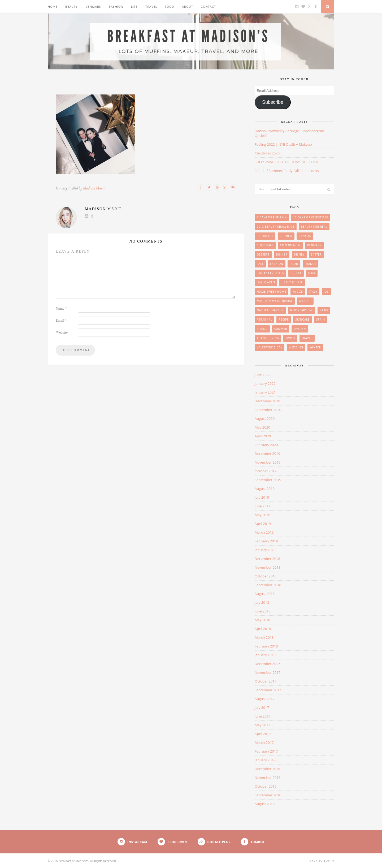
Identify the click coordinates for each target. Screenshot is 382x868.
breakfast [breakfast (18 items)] (265, 236)
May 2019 (262, 515)
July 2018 (262, 602)
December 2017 (267, 664)
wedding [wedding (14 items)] (296, 347)
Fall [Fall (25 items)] (260, 264)
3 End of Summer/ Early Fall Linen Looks (287, 171)
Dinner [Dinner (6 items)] (282, 254)
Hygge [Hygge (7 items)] (298, 292)
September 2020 (268, 410)
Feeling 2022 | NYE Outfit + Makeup (283, 144)
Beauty (71, 7)
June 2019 (263, 506)
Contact (208, 7)
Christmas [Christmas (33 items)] (265, 245)
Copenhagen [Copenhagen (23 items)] (290, 245)
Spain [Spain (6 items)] (321, 319)
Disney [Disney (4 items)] (299, 254)
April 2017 (263, 734)
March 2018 (264, 637)
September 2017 (268, 690)
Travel (151, 7)
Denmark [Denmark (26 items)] (314, 245)
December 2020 (267, 401)
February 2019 (266, 541)
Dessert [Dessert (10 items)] (263, 254)
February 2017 (266, 751)
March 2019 (264, 532)
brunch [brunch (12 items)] (286, 236)
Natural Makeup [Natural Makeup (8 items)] (270, 310)
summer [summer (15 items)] (281, 329)
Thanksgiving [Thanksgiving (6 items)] (268, 338)
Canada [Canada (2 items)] (305, 236)
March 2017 (264, 742)
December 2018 (267, 559)
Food (170, 7)
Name (61, 309)
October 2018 (266, 576)
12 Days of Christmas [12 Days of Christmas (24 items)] (311, 217)
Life (134, 7)
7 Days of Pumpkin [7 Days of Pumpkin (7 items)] (272, 217)
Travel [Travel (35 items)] (307, 338)
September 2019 (268, 480)
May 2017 (262, 725)
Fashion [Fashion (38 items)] (277, 264)
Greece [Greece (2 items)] (296, 273)
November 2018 (268, 567)
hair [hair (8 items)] (312, 273)
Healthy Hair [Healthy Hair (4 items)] (292, 282)
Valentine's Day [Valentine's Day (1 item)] (270, 347)
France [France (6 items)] (311, 264)
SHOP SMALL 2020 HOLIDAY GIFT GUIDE (287, 162)
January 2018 (265, 655)
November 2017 (268, 672)
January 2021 (265, 392)
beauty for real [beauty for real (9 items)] (314, 227)
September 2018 (268, 585)
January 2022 (265, 383)
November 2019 (268, 462)
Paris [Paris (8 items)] (324, 310)
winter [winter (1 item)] (315, 347)
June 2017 (263, 716)
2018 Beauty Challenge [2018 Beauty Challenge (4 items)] (276, 227)
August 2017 (265, 699)
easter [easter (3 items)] (316, 254)
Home (53, 7)
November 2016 (268, 778)
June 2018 (263, 611)
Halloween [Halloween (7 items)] (266, 282)
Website (62, 332)
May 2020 (262, 427)
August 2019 (265, 489)
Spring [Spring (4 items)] (262, 329)
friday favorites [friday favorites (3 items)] (270, 273)
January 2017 (265, 760)
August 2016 (265, 804)
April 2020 (263, 436)
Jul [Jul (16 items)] (326, 292)
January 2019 (265, 550)
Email (61, 321)
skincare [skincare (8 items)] (302, 319)
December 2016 (267, 769)
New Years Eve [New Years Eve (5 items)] (302, 310)
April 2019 (263, 524)
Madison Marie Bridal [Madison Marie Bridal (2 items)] (275, 301)
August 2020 (265, 418)
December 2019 (267, 454)
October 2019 (266, 471)
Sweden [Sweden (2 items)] (300, 329)
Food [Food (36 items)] (294, 264)
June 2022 (263, 375)
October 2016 (266, 786)
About (188, 7)
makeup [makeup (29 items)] (305, 301)
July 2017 (262, 707)
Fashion (116, 7)
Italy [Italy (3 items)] (313, 292)
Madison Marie (94, 188)
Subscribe (273, 102)
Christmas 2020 (267, 153)
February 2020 (266, 445)
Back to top (322, 861)
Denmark (93, 7)
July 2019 (262, 497)
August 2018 (265, 594)
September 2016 (268, 795)
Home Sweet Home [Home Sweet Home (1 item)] (272, 292)
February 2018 (266, 646)
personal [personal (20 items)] (264, 319)
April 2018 (263, 629)
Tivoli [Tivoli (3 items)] (290, 338)
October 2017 (266, 681)
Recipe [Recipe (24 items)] (284, 319)
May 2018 (262, 620)
